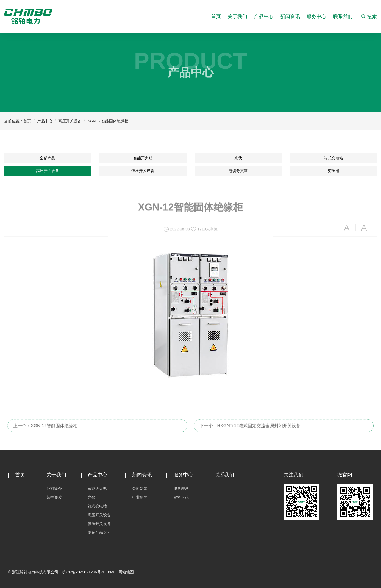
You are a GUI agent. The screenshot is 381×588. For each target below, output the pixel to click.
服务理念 (181, 489)
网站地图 (126, 572)
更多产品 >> (98, 532)
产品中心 (264, 16)
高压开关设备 (70, 121)
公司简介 (54, 489)
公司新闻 (140, 489)
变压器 (333, 171)
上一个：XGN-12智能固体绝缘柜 (45, 431)
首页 (216, 16)
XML (111, 572)
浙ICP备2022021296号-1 (83, 572)
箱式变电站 (333, 158)
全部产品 (48, 158)
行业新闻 (140, 497)
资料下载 (181, 497)
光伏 (238, 158)
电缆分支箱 (238, 171)
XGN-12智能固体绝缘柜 (108, 121)
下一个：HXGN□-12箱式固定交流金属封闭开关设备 (250, 431)
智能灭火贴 (143, 158)
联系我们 (343, 16)
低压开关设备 (143, 171)
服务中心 (316, 16)
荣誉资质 (54, 497)
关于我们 (237, 16)
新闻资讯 (290, 16)
